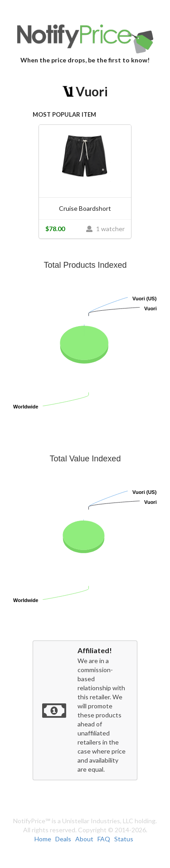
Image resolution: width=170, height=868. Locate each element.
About (84, 839)
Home (43, 839)
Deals (63, 839)
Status (124, 839)
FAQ (104, 839)
